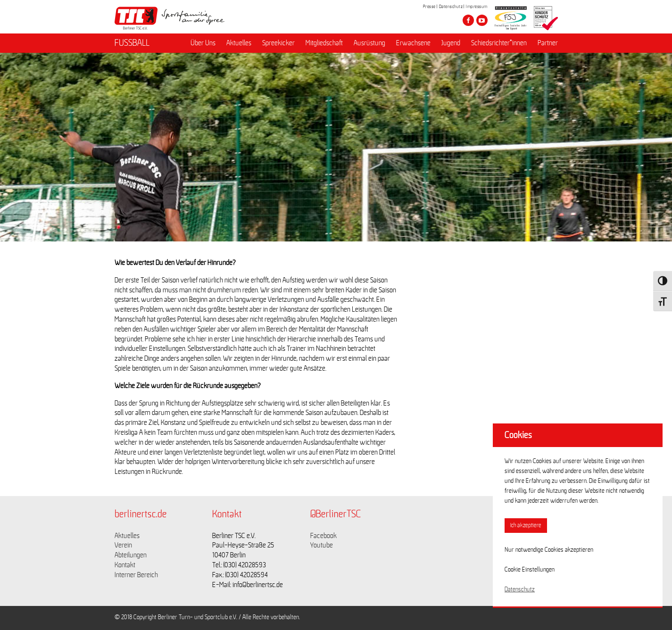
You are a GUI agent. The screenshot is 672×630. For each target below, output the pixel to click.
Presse (429, 7)
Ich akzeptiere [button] (526, 526)
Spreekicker (278, 43)
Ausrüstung (369, 43)
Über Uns (203, 43)
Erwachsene (413, 43)
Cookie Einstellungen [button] (530, 570)
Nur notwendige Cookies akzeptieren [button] (549, 550)
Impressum (477, 7)
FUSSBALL (132, 43)
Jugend (451, 43)
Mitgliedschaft (324, 43)
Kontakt (125, 565)
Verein (123, 545)
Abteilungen (131, 555)
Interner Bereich (136, 575)
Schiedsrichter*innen (499, 43)
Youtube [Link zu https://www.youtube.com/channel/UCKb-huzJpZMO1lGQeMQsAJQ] (322, 545)
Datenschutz (451, 7)
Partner (548, 43)
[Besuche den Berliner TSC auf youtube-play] (482, 20)
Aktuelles (239, 43)
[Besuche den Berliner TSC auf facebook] (468, 20)
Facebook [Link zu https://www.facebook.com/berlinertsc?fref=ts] (324, 536)
